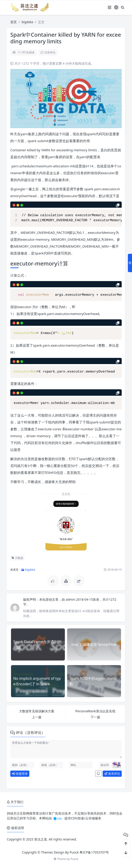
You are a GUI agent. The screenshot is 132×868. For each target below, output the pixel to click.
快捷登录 (19, 774)
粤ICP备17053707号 (94, 852)
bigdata (27, 22)
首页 (14, 22)
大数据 (16, 558)
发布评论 (111, 774)
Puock (74, 859)
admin (70, 599)
